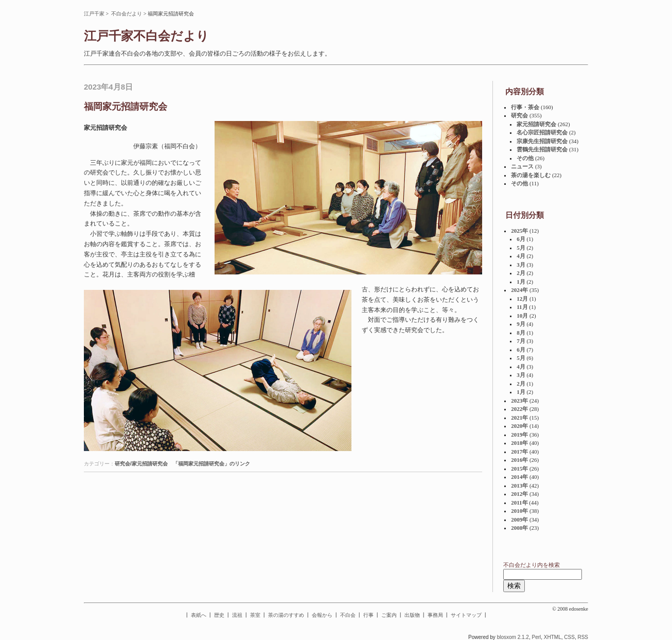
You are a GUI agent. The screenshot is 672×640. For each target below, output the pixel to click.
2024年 (519, 290)
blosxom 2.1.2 (513, 637)
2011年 (519, 503)
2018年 (519, 443)
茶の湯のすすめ (286, 615)
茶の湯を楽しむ (531, 175)
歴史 (219, 615)
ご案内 (389, 615)
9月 (521, 324)
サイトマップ (466, 615)
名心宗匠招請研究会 (542, 132)
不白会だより (127, 14)
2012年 (519, 494)
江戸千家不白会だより (146, 36)
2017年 (519, 452)
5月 (521, 248)
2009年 (519, 520)
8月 (521, 333)
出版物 (412, 615)
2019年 (519, 435)
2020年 (519, 426)
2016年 (519, 460)
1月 (521, 282)
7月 (521, 341)
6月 (521, 239)
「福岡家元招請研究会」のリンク (211, 464)
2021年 (519, 418)
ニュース (522, 166)
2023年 (519, 401)
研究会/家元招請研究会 (141, 464)
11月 (522, 307)
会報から (322, 615)
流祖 (237, 615)
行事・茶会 (525, 107)
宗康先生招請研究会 (542, 141)
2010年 (519, 511)
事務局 (435, 615)
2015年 (519, 469)
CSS (569, 637)
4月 (521, 256)
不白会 (348, 615)
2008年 (519, 528)
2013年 (519, 486)
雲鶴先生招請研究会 (542, 149)
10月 (522, 316)
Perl (536, 637)
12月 (522, 299)
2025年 (519, 231)
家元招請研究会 (536, 124)
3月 (521, 265)
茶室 (255, 615)
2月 (521, 273)
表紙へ (199, 615)
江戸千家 (94, 14)
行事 (368, 615)
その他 (525, 158)
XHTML (553, 637)
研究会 (519, 115)
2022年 (519, 409)
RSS (583, 637)
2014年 (519, 477)
